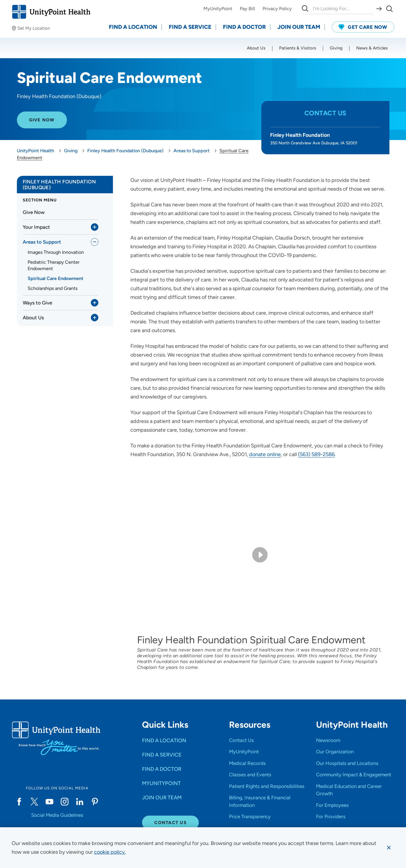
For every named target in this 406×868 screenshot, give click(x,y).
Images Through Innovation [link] (56, 252)
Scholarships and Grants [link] (53, 288)
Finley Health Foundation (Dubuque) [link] (59, 185)
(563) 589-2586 (316, 454)
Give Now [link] (34, 212)
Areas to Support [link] (42, 242)
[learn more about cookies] (110, 852)
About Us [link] (33, 318)
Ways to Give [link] (37, 303)
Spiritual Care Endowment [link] (55, 278)
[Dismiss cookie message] (389, 848)
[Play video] (260, 555)
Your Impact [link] (36, 227)
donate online (265, 454)
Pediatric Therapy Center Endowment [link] (54, 265)
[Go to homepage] (51, 12)
